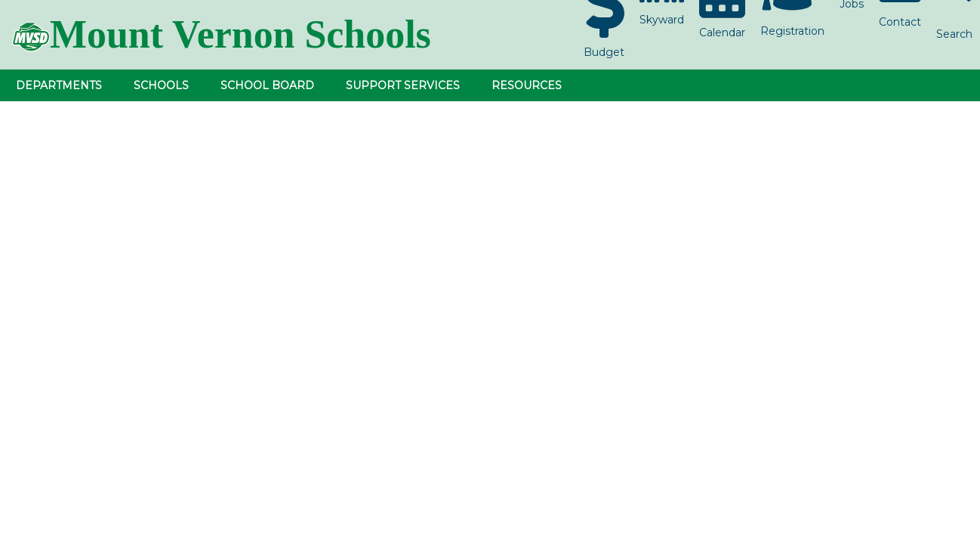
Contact (900, 22)
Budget (604, 52)
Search (954, 34)
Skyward (662, 20)
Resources (527, 85)
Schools (161, 85)
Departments (59, 85)
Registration (792, 31)
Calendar (722, 32)
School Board (267, 85)
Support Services (403, 85)
